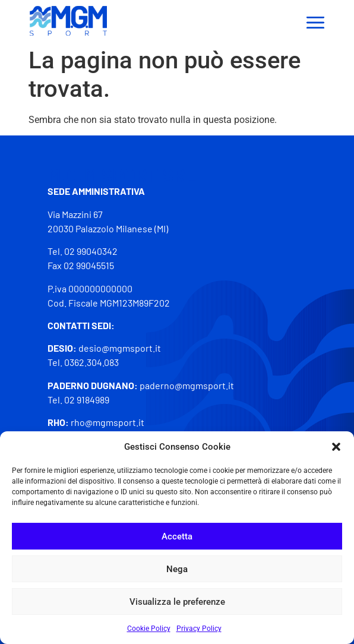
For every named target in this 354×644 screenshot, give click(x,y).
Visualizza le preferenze (177, 602)
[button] (336, 447)
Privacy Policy (199, 629)
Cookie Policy (149, 629)
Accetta (177, 536)
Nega (177, 569)
